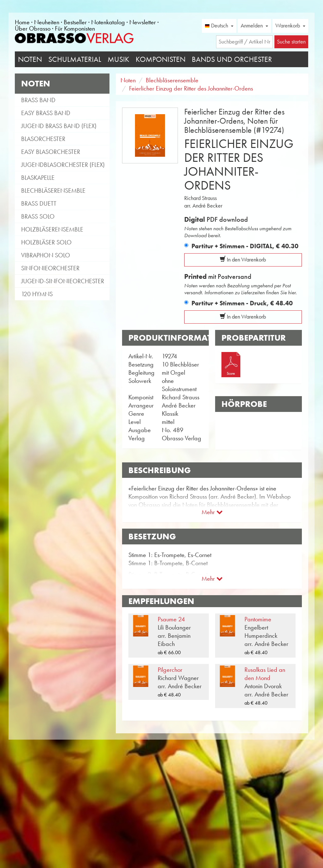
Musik (118, 59)
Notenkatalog (108, 22)
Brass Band (38, 100)
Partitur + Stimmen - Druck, (242, 303)
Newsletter (143, 22)
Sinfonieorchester (50, 268)
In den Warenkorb (243, 260)
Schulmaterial (75, 59)
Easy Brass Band (46, 113)
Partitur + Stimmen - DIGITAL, (245, 246)
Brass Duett (39, 203)
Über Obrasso (33, 28)
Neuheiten (47, 22)
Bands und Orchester (232, 59)
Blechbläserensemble (53, 191)
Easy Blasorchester (51, 152)
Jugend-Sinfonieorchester (63, 281)
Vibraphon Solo (46, 255)
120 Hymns (37, 294)
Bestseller (75, 22)
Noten (30, 59)
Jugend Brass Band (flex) (59, 126)
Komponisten (161, 59)
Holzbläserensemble (52, 229)
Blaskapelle (38, 178)
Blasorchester (43, 139)
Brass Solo (38, 216)
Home (22, 22)
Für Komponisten (75, 28)
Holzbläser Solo (46, 242)
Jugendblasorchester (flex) (63, 165)
